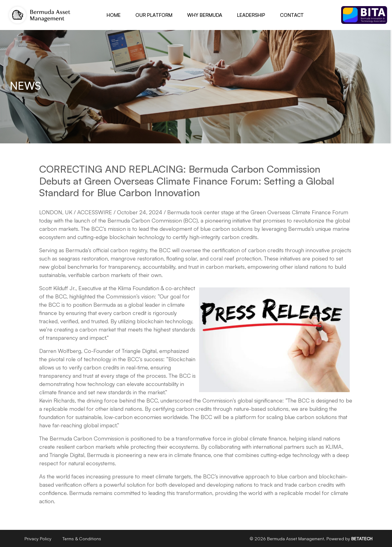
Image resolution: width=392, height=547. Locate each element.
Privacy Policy (38, 539)
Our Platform (154, 15)
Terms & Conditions (82, 539)
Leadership (251, 15)
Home (114, 15)
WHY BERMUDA (205, 15)
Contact (292, 15)
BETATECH (362, 539)
